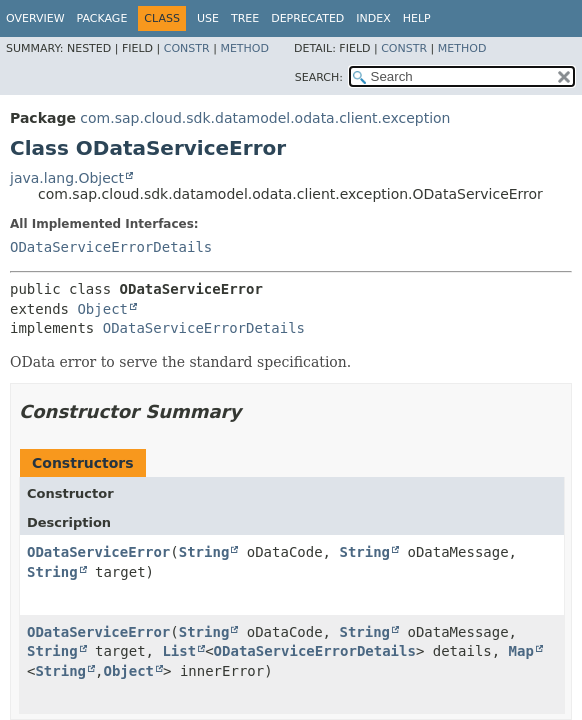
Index (373, 18)
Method (244, 48)
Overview (35, 18)
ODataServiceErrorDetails (111, 247)
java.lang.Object (67, 178)
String (204, 552)
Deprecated (307, 18)
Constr (187, 48)
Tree (245, 18)
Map (521, 651)
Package (102, 18)
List (179, 651)
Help (417, 18)
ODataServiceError (98, 552)
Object (102, 309)
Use (208, 18)
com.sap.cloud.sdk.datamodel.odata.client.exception (265, 118)
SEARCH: (319, 77)
